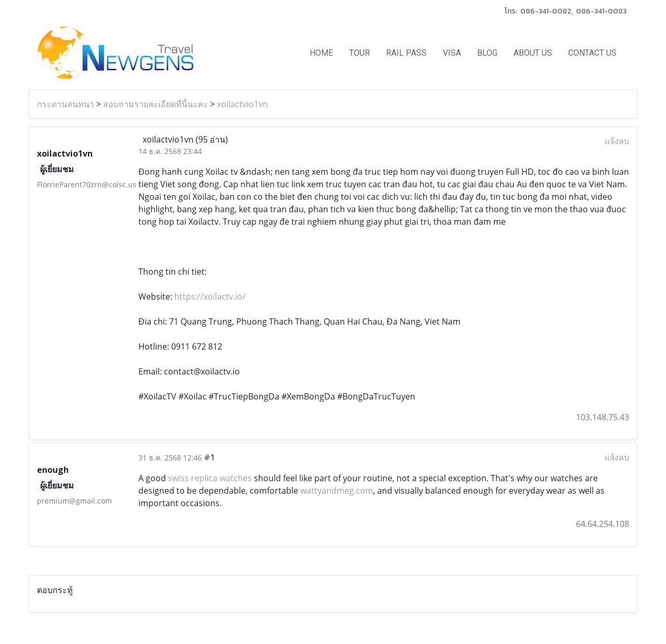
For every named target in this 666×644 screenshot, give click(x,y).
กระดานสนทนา (66, 104)
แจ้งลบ (617, 141)
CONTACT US (592, 53)
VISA (452, 53)
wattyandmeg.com (337, 491)
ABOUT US (533, 53)
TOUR (360, 53)
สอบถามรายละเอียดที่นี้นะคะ (156, 104)
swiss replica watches (210, 478)
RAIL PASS (406, 53)
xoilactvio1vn (242, 104)
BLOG (487, 53)
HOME (321, 53)
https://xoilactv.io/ (209, 297)
